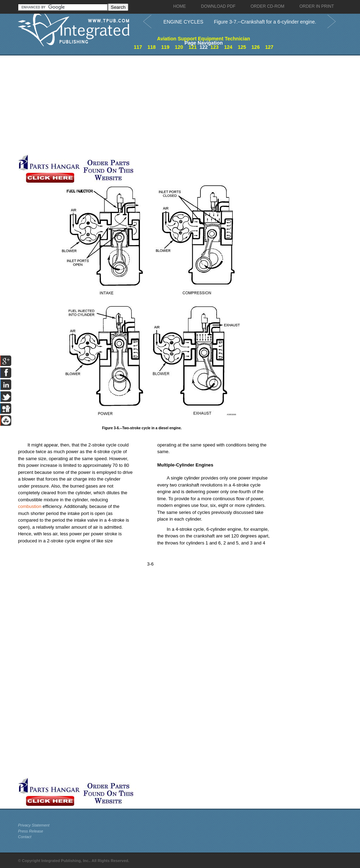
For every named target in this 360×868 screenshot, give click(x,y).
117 (138, 47)
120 (179, 47)
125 (242, 47)
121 (192, 47)
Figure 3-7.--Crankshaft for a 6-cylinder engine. (265, 22)
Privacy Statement (34, 825)
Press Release (31, 831)
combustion (30, 506)
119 (165, 47)
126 (255, 47)
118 (152, 47)
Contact (25, 837)
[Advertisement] (167, 105)
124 (228, 47)
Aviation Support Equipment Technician (204, 39)
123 (215, 47)
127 (269, 47)
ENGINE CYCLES (184, 22)
